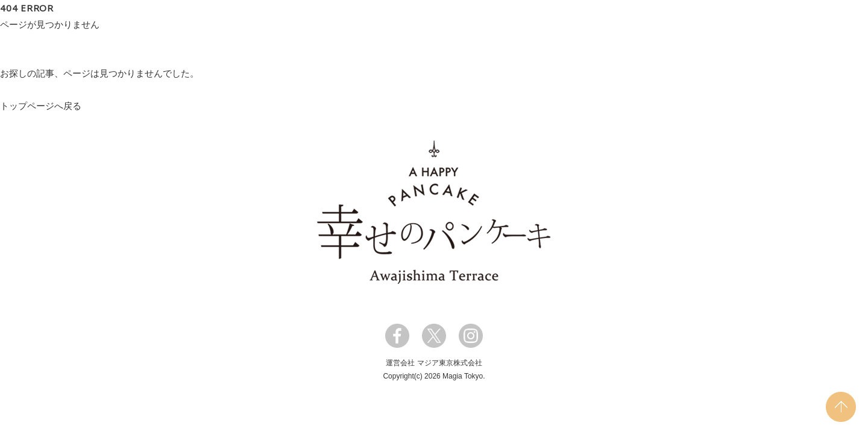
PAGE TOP (841, 407)
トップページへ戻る (41, 106)
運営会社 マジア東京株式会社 (434, 363)
